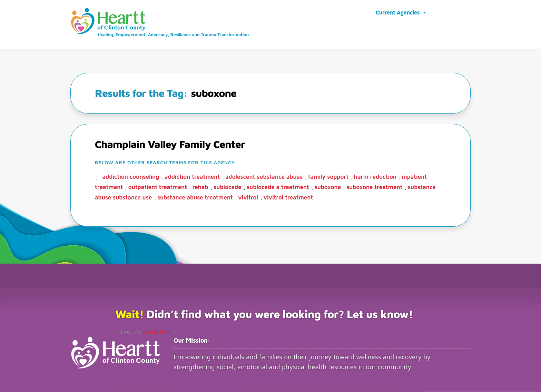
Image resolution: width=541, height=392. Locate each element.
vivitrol (248, 198)
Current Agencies (401, 12)
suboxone (328, 187)
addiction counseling (131, 177)
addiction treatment (192, 177)
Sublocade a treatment (278, 187)
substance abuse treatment (195, 198)
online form (158, 332)
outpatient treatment (158, 187)
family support (328, 177)
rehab (200, 187)
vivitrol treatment (288, 198)
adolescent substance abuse (264, 177)
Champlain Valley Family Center (170, 144)
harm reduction (375, 177)
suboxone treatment (374, 187)
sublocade (227, 187)
